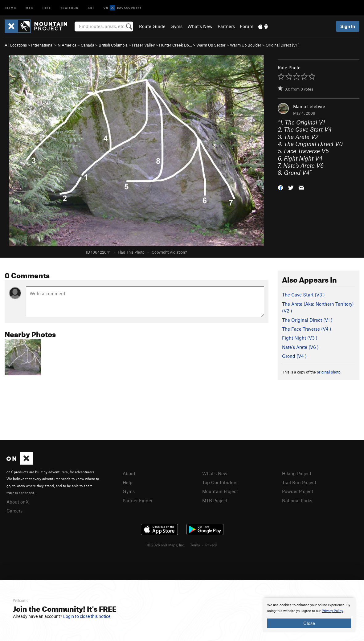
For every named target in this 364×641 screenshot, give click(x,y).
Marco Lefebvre (309, 106)
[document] (309, 615)
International (42, 45)
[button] (280, 187)
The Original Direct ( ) (307, 320)
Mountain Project (220, 491)
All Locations (16, 45)
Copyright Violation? (169, 252)
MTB (29, 8)
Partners (226, 26)
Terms (195, 545)
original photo (329, 372)
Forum (247, 26)
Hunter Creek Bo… (176, 45)
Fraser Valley (143, 45)
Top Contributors (220, 482)
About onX (18, 502)
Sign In (348, 26)
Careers (14, 511)
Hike (47, 8)
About (129, 473)
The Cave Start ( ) (303, 295)
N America (67, 45)
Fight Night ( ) (300, 338)
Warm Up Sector (211, 45)
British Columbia (113, 45)
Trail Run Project (299, 482)
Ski (91, 8)
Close (309, 623)
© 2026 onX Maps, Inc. (166, 545)
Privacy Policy (332, 611)
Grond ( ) (294, 356)
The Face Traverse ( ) (307, 329)
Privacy (211, 545)
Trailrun (70, 8)
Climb (10, 8)
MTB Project (215, 500)
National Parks (297, 500)
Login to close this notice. (87, 616)
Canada (88, 45)
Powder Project (298, 491)
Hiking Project (297, 473)
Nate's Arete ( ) (300, 347)
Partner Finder (138, 500)
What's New (200, 26)
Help (128, 482)
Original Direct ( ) (283, 45)
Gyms (176, 26)
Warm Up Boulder (246, 45)
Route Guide (152, 26)
